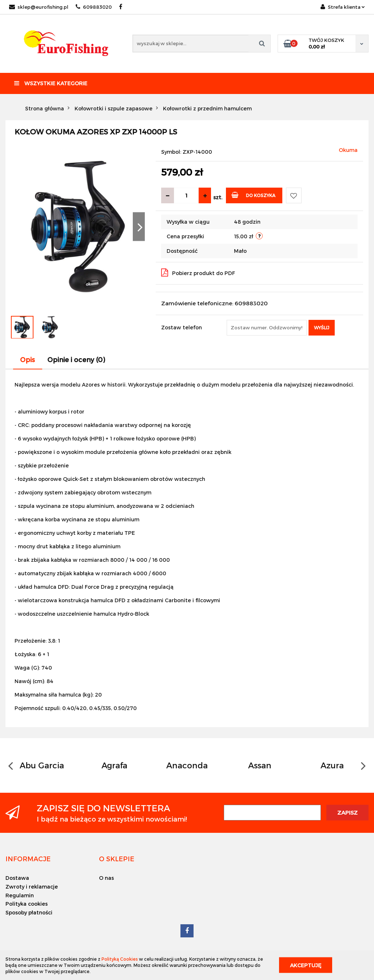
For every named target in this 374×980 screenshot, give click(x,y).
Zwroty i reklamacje (32, 887)
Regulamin (20, 895)
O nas (106, 878)
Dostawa (17, 878)
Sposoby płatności (29, 912)
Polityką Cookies (120, 959)
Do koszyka (253, 195)
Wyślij (322, 328)
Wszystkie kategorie (51, 83)
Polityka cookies (27, 904)
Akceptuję (306, 965)
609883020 (94, 7)
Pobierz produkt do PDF (198, 273)
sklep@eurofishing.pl (39, 7)
